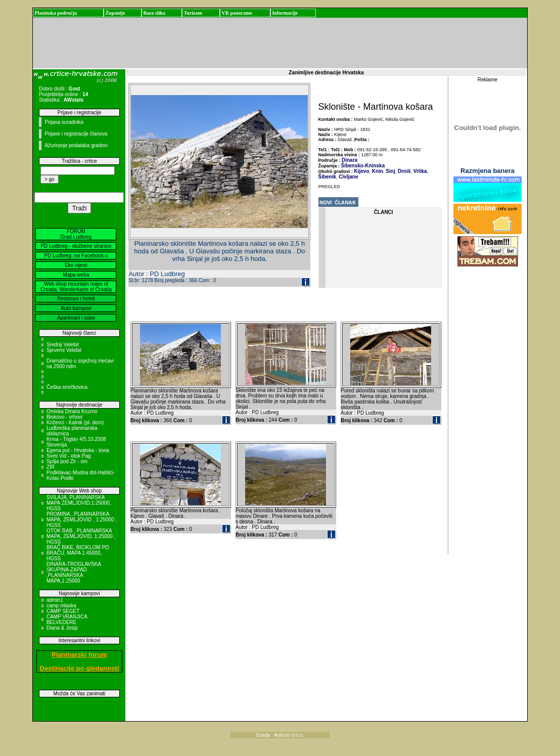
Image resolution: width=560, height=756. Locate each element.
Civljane (348, 177)
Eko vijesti (76, 265)
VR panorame (237, 13)
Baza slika (154, 13)
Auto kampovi (76, 308)
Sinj (390, 171)
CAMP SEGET (63, 611)
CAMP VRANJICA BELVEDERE (67, 619)
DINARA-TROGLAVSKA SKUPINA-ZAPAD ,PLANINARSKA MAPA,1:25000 (74, 572)
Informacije (285, 13)
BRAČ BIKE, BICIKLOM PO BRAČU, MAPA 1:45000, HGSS (78, 553)
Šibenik (328, 177)
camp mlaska (61, 606)
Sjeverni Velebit (64, 350)
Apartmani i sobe (76, 318)
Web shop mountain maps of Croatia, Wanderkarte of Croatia (76, 287)
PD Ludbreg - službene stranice (76, 246)
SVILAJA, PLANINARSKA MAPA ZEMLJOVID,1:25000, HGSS (79, 503)
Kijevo (362, 171)
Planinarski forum (79, 655)
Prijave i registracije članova (76, 134)
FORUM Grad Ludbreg (76, 234)
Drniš (403, 171)
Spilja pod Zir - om (67, 461)
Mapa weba (76, 275)
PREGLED (330, 187)
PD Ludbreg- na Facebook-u (76, 256)
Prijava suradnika (64, 122)
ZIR (51, 467)
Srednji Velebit (63, 345)
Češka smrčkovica (67, 387)
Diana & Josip (62, 628)
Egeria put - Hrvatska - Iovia (78, 450)
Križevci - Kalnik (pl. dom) (75, 423)
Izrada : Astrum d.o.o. (280, 735)
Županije (115, 13)
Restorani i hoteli (76, 299)
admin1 (55, 600)
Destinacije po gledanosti (80, 668)
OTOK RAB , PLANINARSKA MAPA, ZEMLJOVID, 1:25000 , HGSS (81, 536)
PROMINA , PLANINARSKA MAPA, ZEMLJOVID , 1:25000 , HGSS (82, 520)
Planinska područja (56, 13)
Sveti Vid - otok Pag (69, 456)
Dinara (349, 160)
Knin (377, 171)
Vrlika (419, 171)
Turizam (193, 13)
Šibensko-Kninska (363, 166)
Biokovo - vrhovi (64, 417)
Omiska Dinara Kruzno (72, 411)
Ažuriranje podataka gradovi (76, 145)
